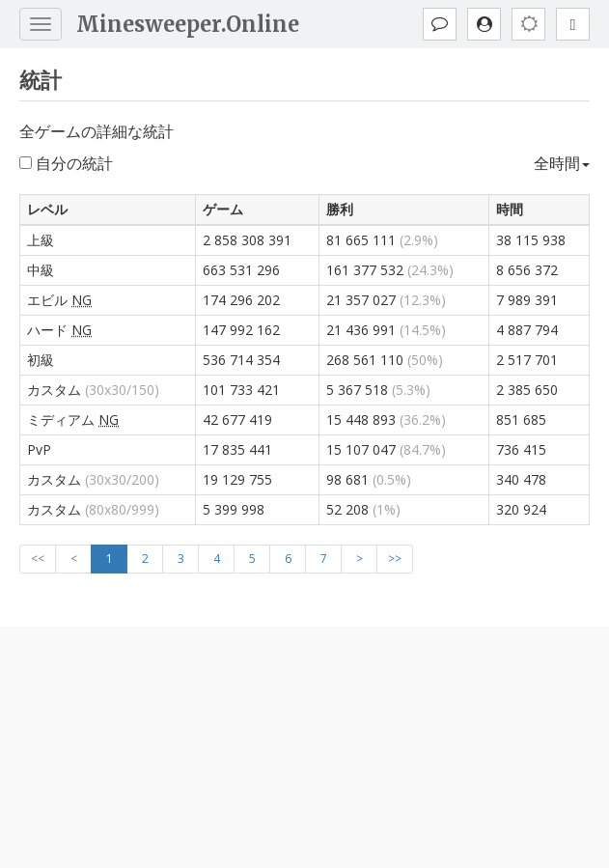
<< (38, 559)
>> (395, 559)
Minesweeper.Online (188, 24)
